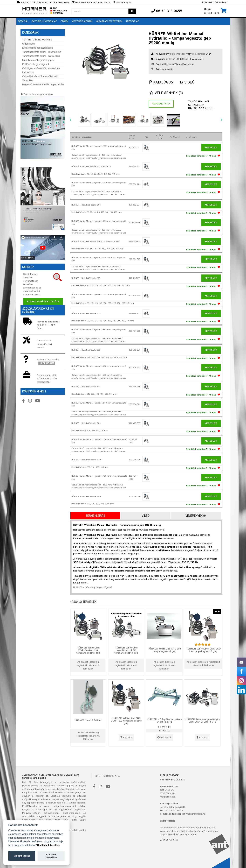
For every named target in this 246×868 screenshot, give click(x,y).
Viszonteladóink (82, 21)
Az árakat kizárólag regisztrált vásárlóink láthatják (88, 665)
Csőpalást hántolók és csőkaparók (40, 76)
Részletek (164, 738)
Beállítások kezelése (49, 845)
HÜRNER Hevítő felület (88, 720)
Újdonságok (29, 44)
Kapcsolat (132, 21)
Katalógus (161, 83)
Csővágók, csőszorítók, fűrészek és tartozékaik (41, 70)
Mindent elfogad (22, 856)
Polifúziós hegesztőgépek (36, 64)
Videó (187, 83)
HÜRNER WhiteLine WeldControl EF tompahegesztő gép (126, 650)
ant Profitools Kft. (108, 776)
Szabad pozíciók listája (43, 302)
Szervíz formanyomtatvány (38, 94)
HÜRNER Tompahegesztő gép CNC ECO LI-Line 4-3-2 (202, 720)
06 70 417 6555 (201, 109)
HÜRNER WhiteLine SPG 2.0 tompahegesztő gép (164, 650)
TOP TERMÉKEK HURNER (37, 40)
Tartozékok (28, 80)
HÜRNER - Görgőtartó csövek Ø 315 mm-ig (164, 720)
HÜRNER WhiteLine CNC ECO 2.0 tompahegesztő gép (203, 650)
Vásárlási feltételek (109, 21)
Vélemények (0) (166, 93)
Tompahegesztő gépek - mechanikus (42, 52)
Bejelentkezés (221, 2)
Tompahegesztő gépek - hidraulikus (41, 56)
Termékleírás (95, 516)
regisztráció (199, 54)
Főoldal (23, 21)
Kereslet (211, 148)
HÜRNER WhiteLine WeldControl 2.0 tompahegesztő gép (88, 650)
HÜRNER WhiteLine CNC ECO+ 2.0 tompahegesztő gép (126, 721)
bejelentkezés (178, 54)
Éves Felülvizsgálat (44, 21)
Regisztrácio (207, 2)
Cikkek (64, 21)
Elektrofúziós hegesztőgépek (37, 48)
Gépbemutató (161, 104)
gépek (70, 786)
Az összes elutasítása (51, 856)
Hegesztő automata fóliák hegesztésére (43, 84)
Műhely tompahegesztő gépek (38, 60)
